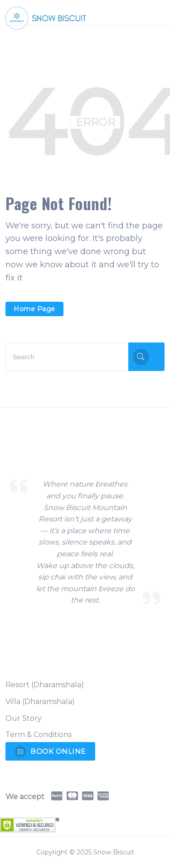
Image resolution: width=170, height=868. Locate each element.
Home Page (34, 309)
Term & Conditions (39, 735)
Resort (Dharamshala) (45, 685)
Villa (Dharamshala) (40, 702)
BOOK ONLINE (50, 752)
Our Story (24, 718)
